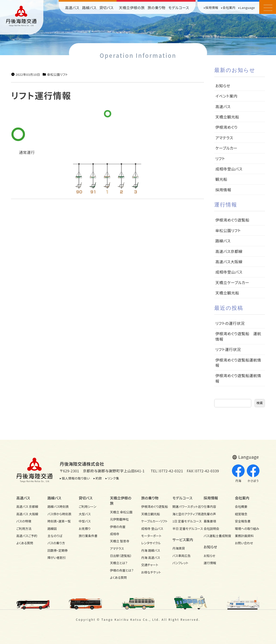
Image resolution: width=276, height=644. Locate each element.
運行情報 (210, 563)
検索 (260, 403)
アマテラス (224, 138)
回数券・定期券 (58, 550)
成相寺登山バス (229, 169)
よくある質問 (25, 543)
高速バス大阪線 (229, 262)
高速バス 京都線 (27, 506)
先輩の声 (210, 514)
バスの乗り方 (56, 543)
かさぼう (253, 474)
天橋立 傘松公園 (121, 512)
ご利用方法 (24, 529)
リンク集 (113, 478)
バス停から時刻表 (59, 514)
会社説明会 (211, 529)
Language (247, 8)
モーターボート (151, 536)
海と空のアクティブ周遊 (185, 514)
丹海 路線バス (151, 550)
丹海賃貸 (179, 548)
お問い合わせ (244, 543)
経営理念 (241, 514)
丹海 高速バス (151, 558)
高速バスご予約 (27, 536)
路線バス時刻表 (58, 506)
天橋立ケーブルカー (232, 282)
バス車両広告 (181, 556)
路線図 (52, 529)
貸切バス (107, 8)
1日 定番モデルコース (185, 521)
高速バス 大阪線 (27, 514)
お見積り (85, 529)
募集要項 (210, 521)
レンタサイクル (151, 543)
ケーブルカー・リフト (154, 521)
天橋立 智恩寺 (120, 541)
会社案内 (229, 8)
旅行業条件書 (88, 536)
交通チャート (150, 565)
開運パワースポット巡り (185, 506)
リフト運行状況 (228, 349)
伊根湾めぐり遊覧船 (232, 220)
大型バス (85, 514)
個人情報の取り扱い (76, 478)
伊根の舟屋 (118, 527)
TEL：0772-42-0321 (167, 471)
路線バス (89, 8)
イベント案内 (226, 96)
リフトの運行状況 (230, 323)
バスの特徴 (24, 521)
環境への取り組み (247, 529)
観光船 (221, 179)
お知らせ (223, 86)
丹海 (238, 474)
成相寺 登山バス (152, 529)
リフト (220, 158)
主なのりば (55, 536)
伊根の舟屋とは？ (122, 570)
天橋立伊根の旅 (132, 8)
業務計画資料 (244, 536)
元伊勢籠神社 (119, 519)
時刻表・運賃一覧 (59, 521)
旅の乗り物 (157, 8)
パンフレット (180, 563)
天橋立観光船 (227, 117)
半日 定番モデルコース (185, 529)
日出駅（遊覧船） (121, 556)
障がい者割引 (57, 558)
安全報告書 (243, 521)
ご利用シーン (87, 506)
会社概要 (241, 506)
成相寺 (115, 534)
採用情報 (212, 8)
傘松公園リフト (57, 75)
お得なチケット (151, 572)
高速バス (72, 8)
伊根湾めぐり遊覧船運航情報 (238, 363)
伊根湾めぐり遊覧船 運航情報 (238, 336)
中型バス (85, 521)
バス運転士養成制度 (216, 536)
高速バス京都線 (229, 251)
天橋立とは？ (119, 563)
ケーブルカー (226, 148)
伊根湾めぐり (226, 127)
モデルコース (179, 8)
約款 (99, 478)
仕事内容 (210, 506)
